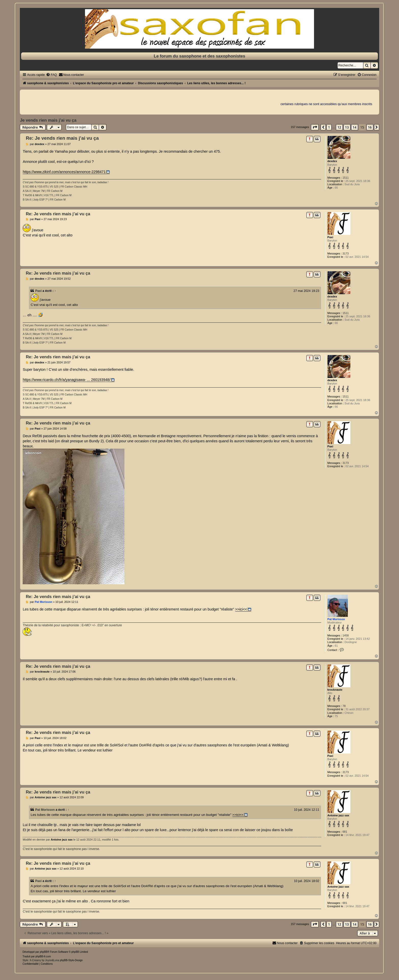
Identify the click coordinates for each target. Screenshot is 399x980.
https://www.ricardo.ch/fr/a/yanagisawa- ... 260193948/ (66, 380)
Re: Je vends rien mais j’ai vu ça (62, 138)
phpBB (44, 952)
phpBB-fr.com (43, 956)
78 (344, 706)
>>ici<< (241, 609)
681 (345, 832)
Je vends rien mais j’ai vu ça (48, 120)
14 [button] (355, 127)
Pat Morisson (336, 619)
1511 (346, 178)
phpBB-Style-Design (71, 960)
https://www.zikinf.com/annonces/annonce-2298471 (64, 172)
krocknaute (335, 690)
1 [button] (329, 127)
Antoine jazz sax (338, 815)
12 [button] (339, 127)
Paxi (330, 237)
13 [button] (347, 127)
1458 (346, 635)
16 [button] (370, 127)
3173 (346, 253)
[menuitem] (51, 75)
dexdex (332, 161)
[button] (315, 127)
